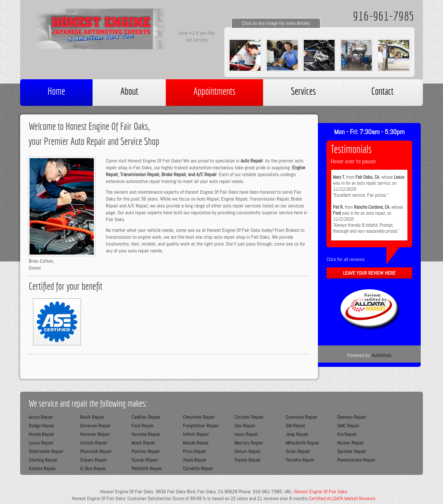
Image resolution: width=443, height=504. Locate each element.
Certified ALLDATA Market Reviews (342, 498)
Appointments (214, 91)
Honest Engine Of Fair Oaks (320, 492)
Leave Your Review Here (369, 273)
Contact (382, 91)
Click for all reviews (346, 259)
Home (56, 91)
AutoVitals (382, 355)
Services (304, 91)
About (129, 91)
